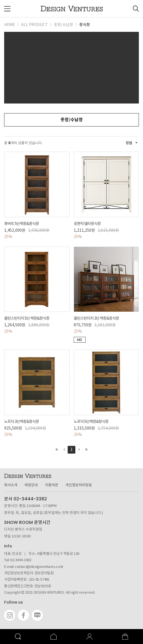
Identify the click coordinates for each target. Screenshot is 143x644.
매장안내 (31, 485)
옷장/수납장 (72, 120)
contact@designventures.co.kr (39, 567)
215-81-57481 (39, 580)
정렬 (132, 143)
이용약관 (52, 485)
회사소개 (11, 485)
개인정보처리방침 (79, 485)
